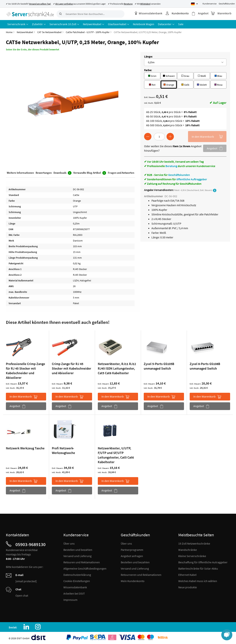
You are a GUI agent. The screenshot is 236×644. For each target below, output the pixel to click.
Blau (218, 75)
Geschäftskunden (227, 4)
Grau (185, 75)
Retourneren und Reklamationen (141, 575)
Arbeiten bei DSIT (74, 593)
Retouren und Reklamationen (82, 562)
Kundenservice (210, 4)
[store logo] (30, 14)
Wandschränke (188, 550)
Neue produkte (188, 587)
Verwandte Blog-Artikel (90, 173)
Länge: (148, 56)
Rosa (218, 84)
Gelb (185, 84)
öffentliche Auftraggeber (192, 179)
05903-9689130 (31, 544)
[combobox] (90, 14)
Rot (152, 84)
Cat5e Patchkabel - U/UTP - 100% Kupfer (88, 32)
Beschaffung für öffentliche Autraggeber (203, 562)
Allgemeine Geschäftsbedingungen (85, 568)
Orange (169, 84)
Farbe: (148, 70)
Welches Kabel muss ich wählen (198, 581)
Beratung (171, 166)
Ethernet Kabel (187, 575)
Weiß (202, 75)
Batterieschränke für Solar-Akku (198, 568)
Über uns (69, 543)
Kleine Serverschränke (192, 556)
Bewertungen (44, 172)
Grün (152, 75)
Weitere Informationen (20, 172)
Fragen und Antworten (121, 172)
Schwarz (169, 75)
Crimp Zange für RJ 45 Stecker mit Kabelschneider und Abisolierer (71, 368)
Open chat (22, 595)
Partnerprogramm (132, 550)
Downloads (62, 173)
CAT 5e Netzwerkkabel (49, 32)
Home (9, 32)
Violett (202, 84)
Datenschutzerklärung (77, 575)
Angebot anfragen (132, 556)
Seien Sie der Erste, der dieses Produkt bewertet (33, 49)
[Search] (60, 14)
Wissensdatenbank (149, 13)
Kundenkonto (180, 13)
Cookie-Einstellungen (77, 581)
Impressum (70, 600)
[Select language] (194, 4)
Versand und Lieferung (77, 556)
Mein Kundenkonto (133, 581)
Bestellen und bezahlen (78, 550)
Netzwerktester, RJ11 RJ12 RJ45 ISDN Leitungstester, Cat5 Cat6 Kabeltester (117, 368)
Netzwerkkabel (25, 32)
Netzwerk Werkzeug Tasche (25, 448)
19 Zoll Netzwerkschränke (194, 543)
